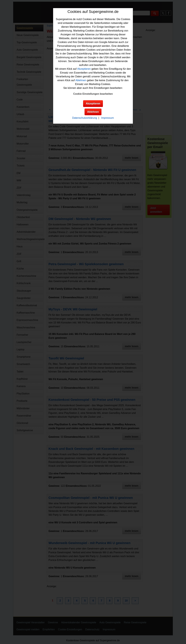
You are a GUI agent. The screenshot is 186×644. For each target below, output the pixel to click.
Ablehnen (81, 80)
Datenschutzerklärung (85, 118)
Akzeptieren (84, 69)
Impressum (107, 118)
